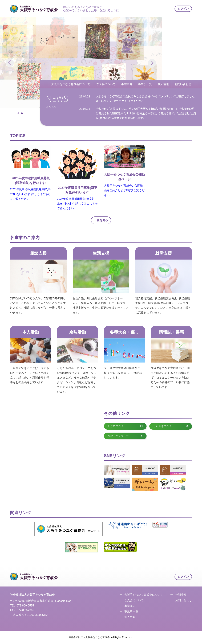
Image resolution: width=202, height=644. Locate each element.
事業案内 (127, 84)
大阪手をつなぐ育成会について (71, 84)
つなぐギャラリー (125, 436)
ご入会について (106, 84)
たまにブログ (125, 426)
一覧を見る (101, 220)
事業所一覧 (145, 84)
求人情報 (163, 84)
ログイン (183, 9)
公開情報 (180, 595)
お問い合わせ (183, 84)
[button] (152, 63)
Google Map (64, 602)
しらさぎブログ (171, 426)
